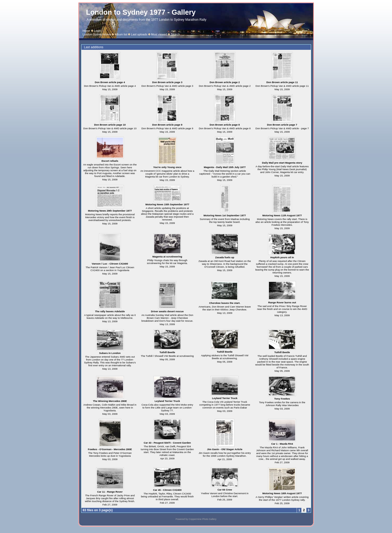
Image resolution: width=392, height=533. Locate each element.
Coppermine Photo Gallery (202, 519)
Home (86, 31)
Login (98, 31)
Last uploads (139, 34)
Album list (121, 34)
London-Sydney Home (97, 34)
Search (175, 34)
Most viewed (159, 34)
